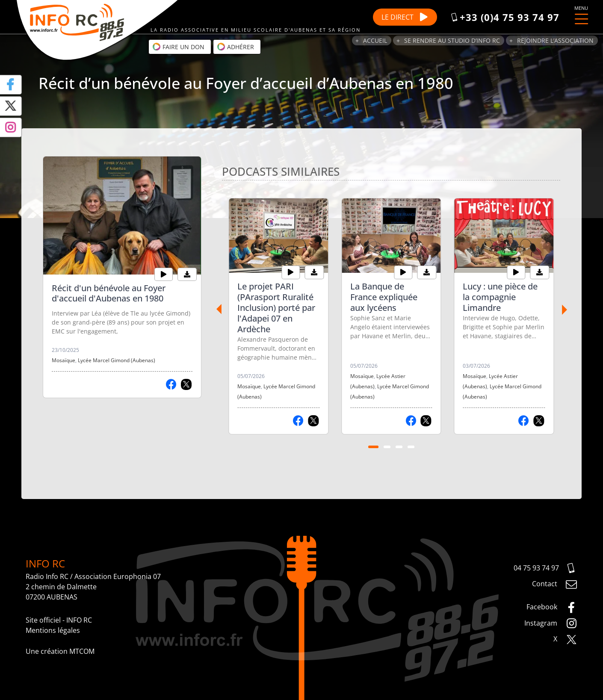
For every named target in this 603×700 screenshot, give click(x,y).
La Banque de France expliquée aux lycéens (384, 297)
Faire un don (178, 47)
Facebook (552, 608)
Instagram (551, 623)
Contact (555, 585)
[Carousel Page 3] (399, 447)
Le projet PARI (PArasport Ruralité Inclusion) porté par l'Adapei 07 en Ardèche (276, 308)
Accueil (375, 40)
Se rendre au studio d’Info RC (452, 40)
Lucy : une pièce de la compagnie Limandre (500, 297)
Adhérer (235, 47)
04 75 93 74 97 (545, 568)
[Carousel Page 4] (411, 447)
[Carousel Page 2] (387, 447)
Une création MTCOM (60, 651)
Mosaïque (64, 360)
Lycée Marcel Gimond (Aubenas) (117, 360)
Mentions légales (53, 630)
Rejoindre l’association (555, 40)
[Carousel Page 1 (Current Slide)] (373, 447)
